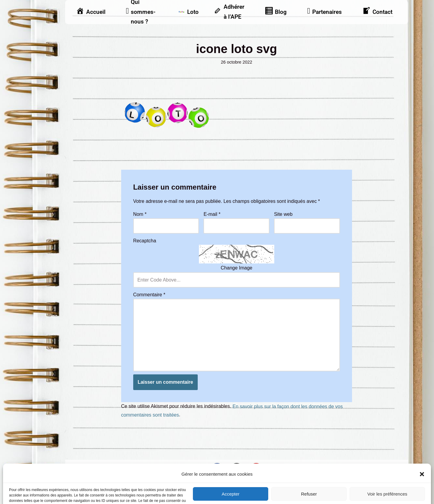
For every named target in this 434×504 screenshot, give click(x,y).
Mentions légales (86, 467)
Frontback (252, 488)
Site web (283, 214)
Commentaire (149, 295)
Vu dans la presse (386, 467)
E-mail (212, 214)
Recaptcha (145, 241)
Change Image (236, 268)
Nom (140, 214)
